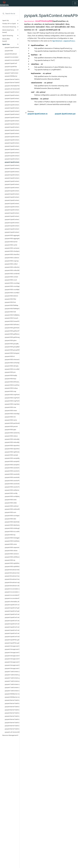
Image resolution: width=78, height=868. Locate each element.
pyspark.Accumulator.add (12, 589)
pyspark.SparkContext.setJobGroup (12, 191)
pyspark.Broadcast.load (12, 576)
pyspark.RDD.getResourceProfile (12, 334)
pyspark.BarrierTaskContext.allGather (12, 700)
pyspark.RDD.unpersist (12, 547)
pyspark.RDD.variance (12, 554)
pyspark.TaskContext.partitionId (12, 681)
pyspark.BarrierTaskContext (12, 79)
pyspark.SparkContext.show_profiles (12, 203)
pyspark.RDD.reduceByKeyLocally (12, 442)
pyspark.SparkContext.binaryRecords (12, 114)
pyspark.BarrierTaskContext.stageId (12, 726)
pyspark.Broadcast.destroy (12, 570)
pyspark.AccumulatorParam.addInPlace (12, 595)
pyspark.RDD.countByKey (12, 289)
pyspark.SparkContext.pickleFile (12, 168)
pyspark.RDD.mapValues (12, 404)
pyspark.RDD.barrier (11, 242)
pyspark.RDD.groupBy (12, 344)
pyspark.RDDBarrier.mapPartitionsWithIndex (12, 697)
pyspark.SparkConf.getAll (12, 611)
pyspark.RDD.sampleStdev (12, 461)
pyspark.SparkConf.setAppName (12, 621)
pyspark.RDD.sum (10, 512)
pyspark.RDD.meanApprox (12, 414)
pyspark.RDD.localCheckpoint (12, 385)
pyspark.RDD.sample (11, 455)
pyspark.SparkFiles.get (12, 640)
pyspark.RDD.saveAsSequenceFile (12, 484)
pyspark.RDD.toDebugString (12, 528)
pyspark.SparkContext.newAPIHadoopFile (12, 159)
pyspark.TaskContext (12, 73)
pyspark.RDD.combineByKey (12, 274)
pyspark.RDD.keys (11, 379)
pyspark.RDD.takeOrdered (12, 522)
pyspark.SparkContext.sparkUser (12, 207)
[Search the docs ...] (10, 14)
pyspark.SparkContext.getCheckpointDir (12, 140)
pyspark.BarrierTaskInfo (12, 82)
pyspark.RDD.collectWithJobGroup (12, 270)
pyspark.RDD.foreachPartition (12, 321)
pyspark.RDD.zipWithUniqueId (12, 566)
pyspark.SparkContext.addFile (12, 102)
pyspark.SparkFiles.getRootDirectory (12, 643)
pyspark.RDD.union (11, 544)
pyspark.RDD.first (10, 302)
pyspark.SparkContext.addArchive (12, 98)
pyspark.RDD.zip (10, 560)
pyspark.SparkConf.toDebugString (12, 637)
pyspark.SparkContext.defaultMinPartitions (12, 127)
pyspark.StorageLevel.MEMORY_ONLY (12, 662)
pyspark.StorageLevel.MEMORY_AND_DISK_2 (12, 659)
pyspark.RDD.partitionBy (12, 423)
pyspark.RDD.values (11, 550)
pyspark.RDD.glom (11, 340)
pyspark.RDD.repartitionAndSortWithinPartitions (12, 449)
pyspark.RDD (9, 51)
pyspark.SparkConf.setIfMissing (12, 627)
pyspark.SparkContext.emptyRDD (12, 137)
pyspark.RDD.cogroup (12, 261)
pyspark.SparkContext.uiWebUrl (12, 223)
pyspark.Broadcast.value (12, 586)
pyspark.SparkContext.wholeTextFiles (12, 232)
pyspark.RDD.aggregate (12, 235)
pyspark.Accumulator (12, 57)
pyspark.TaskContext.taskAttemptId (12, 691)
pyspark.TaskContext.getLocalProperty (12, 678)
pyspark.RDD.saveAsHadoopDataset (12, 468)
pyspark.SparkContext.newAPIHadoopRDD (12, 162)
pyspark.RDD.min (10, 417)
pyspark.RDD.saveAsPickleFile (12, 481)
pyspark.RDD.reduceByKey (12, 439)
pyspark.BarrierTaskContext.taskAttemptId (12, 729)
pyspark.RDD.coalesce (12, 258)
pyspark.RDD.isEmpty (12, 366)
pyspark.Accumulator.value (12, 592)
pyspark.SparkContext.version (12, 229)
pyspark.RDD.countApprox (12, 283)
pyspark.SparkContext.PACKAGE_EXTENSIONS (12, 92)
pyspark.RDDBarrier (11, 76)
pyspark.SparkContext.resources (12, 175)
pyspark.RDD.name (11, 420)
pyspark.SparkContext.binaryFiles (12, 111)
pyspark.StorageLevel (12, 70)
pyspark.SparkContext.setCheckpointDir (12, 184)
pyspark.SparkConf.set (12, 614)
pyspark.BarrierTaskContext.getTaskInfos (12, 716)
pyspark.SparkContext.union (12, 226)
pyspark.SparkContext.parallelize (12, 165)
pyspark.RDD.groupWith (12, 350)
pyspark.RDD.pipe (10, 430)
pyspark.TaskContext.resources (12, 684)
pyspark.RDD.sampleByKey (12, 458)
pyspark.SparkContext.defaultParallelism (12, 130)
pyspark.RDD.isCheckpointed (12, 363)
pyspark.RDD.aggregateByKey (12, 238)
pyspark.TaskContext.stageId (12, 687)
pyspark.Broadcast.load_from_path (12, 579)
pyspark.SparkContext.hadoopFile (12, 153)
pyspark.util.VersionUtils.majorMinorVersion (12, 732)
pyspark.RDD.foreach (12, 318)
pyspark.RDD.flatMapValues (12, 309)
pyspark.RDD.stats (11, 500)
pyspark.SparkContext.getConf (12, 143)
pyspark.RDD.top (10, 535)
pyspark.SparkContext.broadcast (12, 117)
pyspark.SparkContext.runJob (12, 178)
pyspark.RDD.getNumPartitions (12, 331)
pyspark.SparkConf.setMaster (12, 630)
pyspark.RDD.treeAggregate (12, 538)
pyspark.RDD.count (11, 280)
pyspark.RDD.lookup (11, 388)
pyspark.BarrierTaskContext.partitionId (12, 719)
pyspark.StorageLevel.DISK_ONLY (12, 646)
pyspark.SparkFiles (11, 67)
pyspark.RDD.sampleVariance (12, 465)
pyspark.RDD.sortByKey (12, 496)
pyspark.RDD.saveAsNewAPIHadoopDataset (12, 474)
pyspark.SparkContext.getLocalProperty (12, 146)
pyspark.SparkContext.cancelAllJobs (12, 121)
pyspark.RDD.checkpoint (12, 251)
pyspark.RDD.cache (11, 245)
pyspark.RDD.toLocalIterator (12, 531)
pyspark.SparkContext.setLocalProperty (12, 194)
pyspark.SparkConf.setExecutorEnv (12, 624)
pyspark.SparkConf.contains (12, 605)
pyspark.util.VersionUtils (12, 89)
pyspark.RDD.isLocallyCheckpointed (12, 369)
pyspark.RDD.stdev (11, 503)
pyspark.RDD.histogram (12, 353)
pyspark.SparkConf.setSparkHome (12, 633)
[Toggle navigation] (75, 3)
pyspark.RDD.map (10, 391)
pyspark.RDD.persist (11, 426)
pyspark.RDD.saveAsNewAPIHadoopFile (12, 477)
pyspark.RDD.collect (11, 264)
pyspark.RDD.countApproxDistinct (12, 286)
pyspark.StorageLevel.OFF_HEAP (12, 668)
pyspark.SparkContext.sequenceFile (12, 181)
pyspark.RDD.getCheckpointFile (12, 328)
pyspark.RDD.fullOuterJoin (12, 324)
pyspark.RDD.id (10, 356)
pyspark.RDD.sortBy (11, 493)
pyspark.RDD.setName (12, 490)
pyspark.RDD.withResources (12, 557)
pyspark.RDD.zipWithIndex (12, 563)
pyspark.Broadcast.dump (12, 573)
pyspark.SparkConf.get (12, 608)
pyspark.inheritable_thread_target (12, 602)
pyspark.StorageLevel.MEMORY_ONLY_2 (12, 665)
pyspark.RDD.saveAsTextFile (12, 487)
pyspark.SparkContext (12, 47)
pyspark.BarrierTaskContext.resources (12, 723)
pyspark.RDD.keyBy (11, 375)
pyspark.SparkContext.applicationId (12, 108)
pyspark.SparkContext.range (12, 172)
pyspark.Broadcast (11, 54)
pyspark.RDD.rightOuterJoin (12, 452)
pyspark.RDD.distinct (11, 296)
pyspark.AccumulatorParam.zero (12, 598)
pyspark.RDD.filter (11, 299)
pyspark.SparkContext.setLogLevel (12, 197)
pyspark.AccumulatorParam (12, 60)
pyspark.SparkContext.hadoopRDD (12, 156)
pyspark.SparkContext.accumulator (12, 95)
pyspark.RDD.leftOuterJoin (12, 382)
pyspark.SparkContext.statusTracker (12, 213)
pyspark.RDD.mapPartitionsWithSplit (12, 401)
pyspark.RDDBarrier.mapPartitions (12, 694)
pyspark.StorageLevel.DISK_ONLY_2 (12, 649)
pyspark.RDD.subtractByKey (12, 509)
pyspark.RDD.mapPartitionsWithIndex (12, 398)
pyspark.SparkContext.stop (12, 216)
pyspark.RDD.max (10, 407)
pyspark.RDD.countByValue (12, 293)
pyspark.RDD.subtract (12, 506)
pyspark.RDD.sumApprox (12, 516)
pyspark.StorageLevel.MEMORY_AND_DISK (12, 656)
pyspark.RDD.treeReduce (12, 541)
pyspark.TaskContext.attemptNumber (12, 671)
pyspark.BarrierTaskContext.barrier (12, 707)
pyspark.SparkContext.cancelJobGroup (12, 124)
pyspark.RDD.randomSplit (12, 433)
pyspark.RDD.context (11, 277)
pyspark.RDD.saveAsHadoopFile (12, 471)
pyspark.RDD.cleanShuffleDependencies (12, 254)
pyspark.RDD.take (10, 519)
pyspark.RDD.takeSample (12, 525)
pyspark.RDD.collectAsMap (12, 267)
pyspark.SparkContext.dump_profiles (12, 133)
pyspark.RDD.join (10, 372)
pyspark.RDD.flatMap (12, 305)
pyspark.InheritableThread (12, 86)
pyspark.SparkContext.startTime (12, 210)
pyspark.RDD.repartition (12, 445)
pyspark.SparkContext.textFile (12, 219)
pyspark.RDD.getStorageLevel (12, 337)
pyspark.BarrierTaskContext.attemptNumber (12, 703)
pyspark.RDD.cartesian (12, 248)
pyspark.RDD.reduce (11, 436)
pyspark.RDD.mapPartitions (12, 395)
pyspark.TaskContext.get (12, 675)
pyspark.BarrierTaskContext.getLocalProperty (12, 713)
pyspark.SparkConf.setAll (12, 617)
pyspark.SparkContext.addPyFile (12, 105)
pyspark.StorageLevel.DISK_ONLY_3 (12, 652)
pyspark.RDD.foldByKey (12, 315)
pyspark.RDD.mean (11, 410)
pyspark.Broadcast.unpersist (12, 582)
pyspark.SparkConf (11, 63)
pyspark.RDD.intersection (12, 359)
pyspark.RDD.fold (10, 312)
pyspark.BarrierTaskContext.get (12, 710)
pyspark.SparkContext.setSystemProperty (12, 200)
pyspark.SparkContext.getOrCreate (12, 149)
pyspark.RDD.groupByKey (12, 347)
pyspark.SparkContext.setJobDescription (12, 188)
